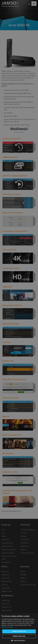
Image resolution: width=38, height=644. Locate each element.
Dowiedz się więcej (7, 627)
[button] (19, 641)
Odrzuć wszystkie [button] (19, 636)
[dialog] (19, 322)
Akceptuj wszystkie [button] (19, 631)
